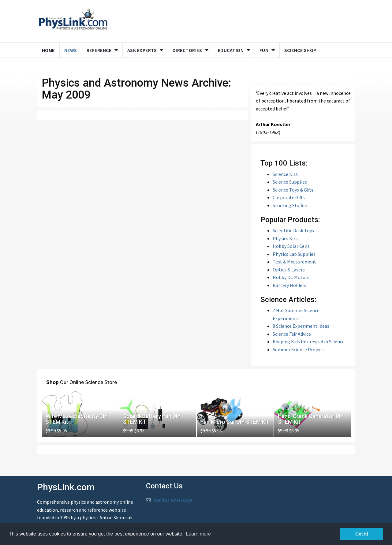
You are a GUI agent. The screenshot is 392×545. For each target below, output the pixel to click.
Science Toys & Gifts (293, 190)
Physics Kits (285, 238)
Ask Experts (142, 50)
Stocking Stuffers (291, 205)
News (71, 50)
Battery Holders (289, 285)
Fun (264, 50)
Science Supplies (290, 182)
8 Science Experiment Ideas (301, 326)
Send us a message (173, 500)
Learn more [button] (198, 534)
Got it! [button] (362, 534)
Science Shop (300, 50)
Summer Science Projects (299, 349)
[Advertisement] (230, 20)
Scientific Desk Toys (293, 230)
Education (231, 50)
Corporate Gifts (289, 197)
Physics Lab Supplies (294, 254)
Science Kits (285, 174)
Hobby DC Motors (291, 277)
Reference (99, 50)
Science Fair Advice (292, 334)
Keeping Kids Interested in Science (309, 342)
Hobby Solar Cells (291, 246)
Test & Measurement (294, 262)
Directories (187, 50)
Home (48, 50)
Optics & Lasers (289, 270)
